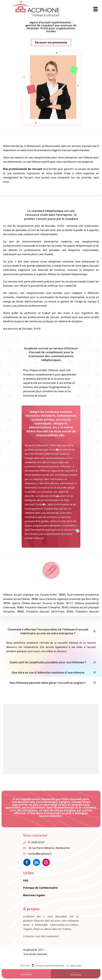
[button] (51, 42)
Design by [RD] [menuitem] (76, 966)
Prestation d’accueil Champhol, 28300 (47, 607)
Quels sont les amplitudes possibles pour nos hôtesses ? (48, 662)
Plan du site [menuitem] (25, 966)
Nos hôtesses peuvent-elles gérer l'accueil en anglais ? (48, 683)
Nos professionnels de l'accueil (23, 168)
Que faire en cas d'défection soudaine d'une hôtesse (48, 673)
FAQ (26, 880)
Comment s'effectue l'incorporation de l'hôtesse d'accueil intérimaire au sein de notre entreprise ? (48, 631)
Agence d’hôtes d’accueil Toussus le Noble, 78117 (42, 603)
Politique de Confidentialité (40, 888)
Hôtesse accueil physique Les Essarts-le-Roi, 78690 (34, 595)
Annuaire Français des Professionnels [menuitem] (50, 966)
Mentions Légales (34, 895)
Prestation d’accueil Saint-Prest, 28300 (50, 612)
